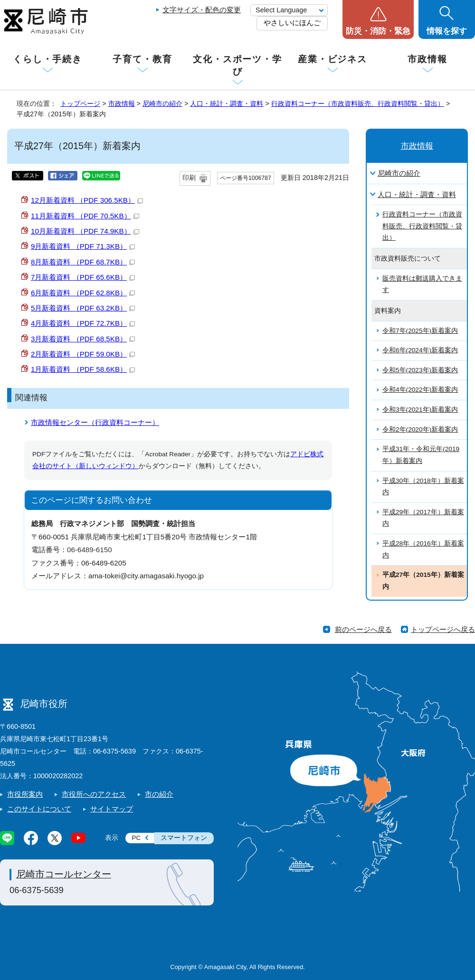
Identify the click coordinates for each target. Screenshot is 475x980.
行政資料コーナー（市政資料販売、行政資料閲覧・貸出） (358, 104)
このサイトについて (39, 809)
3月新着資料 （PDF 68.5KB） (83, 339)
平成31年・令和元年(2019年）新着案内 (421, 455)
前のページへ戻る (363, 629)
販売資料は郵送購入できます (422, 284)
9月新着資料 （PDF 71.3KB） (83, 246)
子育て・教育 (142, 59)
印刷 (189, 178)
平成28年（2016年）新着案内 (423, 549)
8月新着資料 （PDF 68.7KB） (83, 262)
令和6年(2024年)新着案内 (420, 350)
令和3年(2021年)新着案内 (420, 410)
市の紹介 (159, 794)
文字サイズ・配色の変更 (202, 10)
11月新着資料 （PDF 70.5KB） (85, 216)
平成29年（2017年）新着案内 (423, 518)
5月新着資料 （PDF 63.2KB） (83, 308)
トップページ (80, 104)
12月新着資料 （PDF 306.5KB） (87, 200)
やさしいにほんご (292, 23)
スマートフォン (184, 838)
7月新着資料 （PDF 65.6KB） (83, 277)
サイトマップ (112, 809)
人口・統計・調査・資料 (227, 104)
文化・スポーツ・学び (237, 65)
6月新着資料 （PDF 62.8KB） (83, 293)
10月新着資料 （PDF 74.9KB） (85, 231)
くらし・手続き (47, 59)
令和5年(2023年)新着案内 (420, 370)
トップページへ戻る (443, 629)
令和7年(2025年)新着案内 (420, 331)
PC (136, 838)
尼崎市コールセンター (64, 874)
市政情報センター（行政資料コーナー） (95, 422)
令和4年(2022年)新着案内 (420, 390)
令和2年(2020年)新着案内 (420, 429)
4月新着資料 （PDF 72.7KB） (83, 323)
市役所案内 (25, 794)
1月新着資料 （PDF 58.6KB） (83, 369)
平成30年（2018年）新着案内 (423, 487)
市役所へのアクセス (94, 794)
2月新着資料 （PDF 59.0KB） (83, 354)
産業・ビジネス (332, 59)
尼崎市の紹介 (162, 104)
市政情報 (427, 59)
